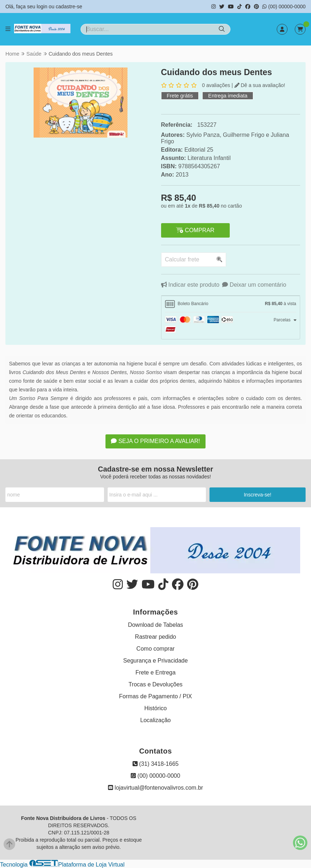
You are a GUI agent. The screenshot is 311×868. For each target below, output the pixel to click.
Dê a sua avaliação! (260, 85)
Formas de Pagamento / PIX (156, 696)
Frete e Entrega (155, 672)
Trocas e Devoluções (156, 684)
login (42, 6)
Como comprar (156, 649)
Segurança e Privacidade (155, 661)
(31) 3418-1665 (156, 764)
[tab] (231, 304)
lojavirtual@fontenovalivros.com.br (155, 788)
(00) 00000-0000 (284, 6)
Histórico (155, 708)
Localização (155, 720)
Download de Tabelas (155, 625)
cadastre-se (69, 6)
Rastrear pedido (156, 637)
